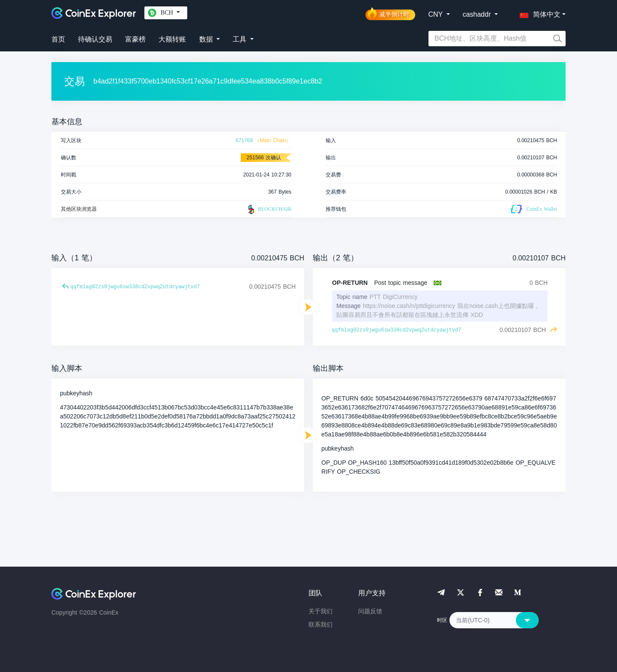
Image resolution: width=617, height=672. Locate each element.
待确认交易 (95, 39)
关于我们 (320, 611)
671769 (244, 140)
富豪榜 (135, 39)
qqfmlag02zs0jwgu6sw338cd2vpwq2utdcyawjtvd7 (135, 287)
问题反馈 (370, 611)
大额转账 (172, 39)
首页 (58, 39)
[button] (538, 13)
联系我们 (320, 624)
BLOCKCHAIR (269, 209)
